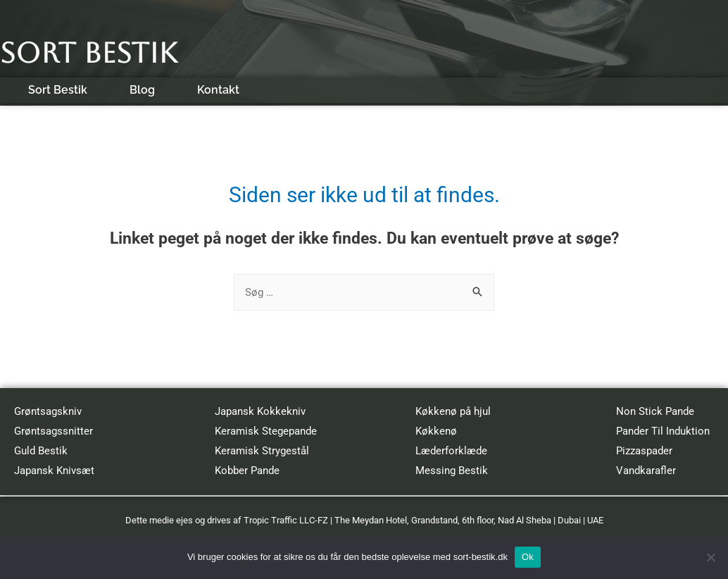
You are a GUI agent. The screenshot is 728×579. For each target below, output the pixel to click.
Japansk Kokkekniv (260, 411)
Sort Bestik (89, 53)
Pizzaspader (644, 451)
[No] (710, 557)
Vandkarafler (646, 471)
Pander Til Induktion (663, 431)
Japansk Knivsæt (54, 471)
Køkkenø (436, 431)
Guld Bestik (41, 451)
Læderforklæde (451, 451)
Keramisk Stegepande (266, 431)
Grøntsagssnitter (54, 431)
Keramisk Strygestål (262, 451)
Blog (142, 90)
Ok (528, 557)
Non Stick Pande (655, 411)
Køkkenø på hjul (453, 411)
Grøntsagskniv (48, 411)
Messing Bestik (452, 471)
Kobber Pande (247, 471)
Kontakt (218, 90)
